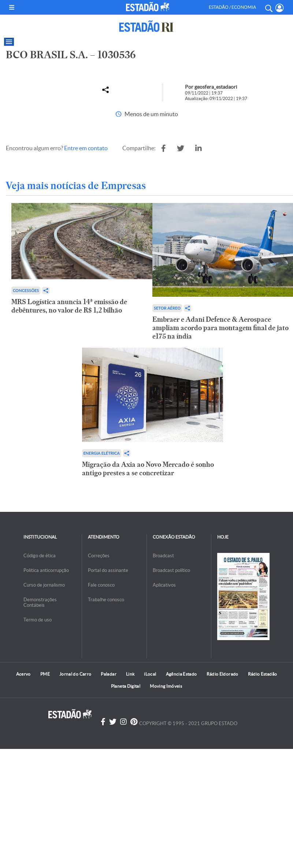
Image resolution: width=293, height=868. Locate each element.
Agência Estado (181, 674)
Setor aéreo (167, 308)
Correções (99, 556)
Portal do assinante (108, 570)
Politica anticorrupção (46, 570)
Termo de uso (38, 620)
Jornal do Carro (75, 674)
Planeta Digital (126, 686)
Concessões (26, 290)
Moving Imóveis (166, 686)
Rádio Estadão (263, 674)
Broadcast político (171, 570)
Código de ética (40, 556)
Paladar (109, 674)
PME (45, 674)
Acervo (23, 674)
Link (130, 674)
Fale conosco (101, 585)
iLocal (150, 674)
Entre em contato (86, 148)
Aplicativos (164, 585)
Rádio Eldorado (222, 674)
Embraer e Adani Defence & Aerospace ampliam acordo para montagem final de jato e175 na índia (220, 328)
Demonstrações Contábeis (40, 602)
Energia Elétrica (102, 453)
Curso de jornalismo (44, 585)
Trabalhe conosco (106, 600)
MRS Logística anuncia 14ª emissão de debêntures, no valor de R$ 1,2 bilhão (69, 306)
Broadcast (163, 556)
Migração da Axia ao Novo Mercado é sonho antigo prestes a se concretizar (148, 469)
